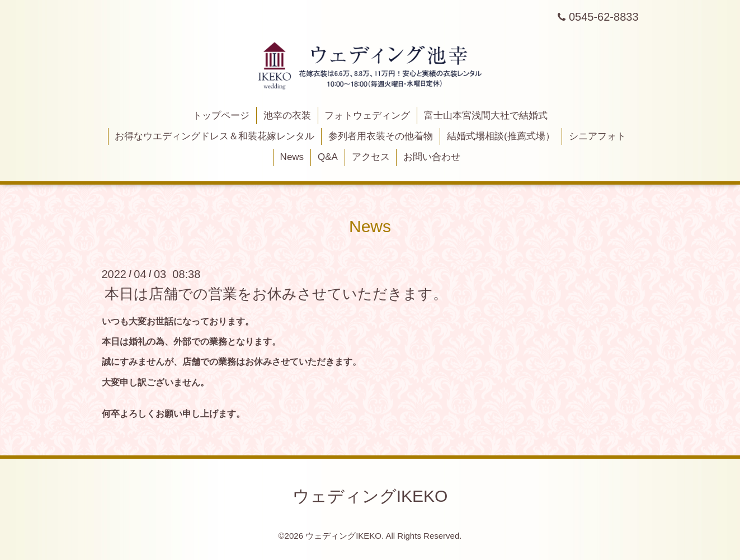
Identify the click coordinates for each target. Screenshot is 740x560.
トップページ (221, 116)
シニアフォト (597, 136)
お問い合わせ (432, 157)
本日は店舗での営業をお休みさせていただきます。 (276, 294)
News (292, 157)
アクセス (371, 157)
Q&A (328, 157)
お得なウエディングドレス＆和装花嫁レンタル (215, 136)
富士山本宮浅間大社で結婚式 (486, 116)
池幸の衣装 (287, 116)
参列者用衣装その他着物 (381, 136)
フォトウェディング (367, 116)
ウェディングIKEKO (370, 496)
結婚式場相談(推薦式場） (501, 136)
